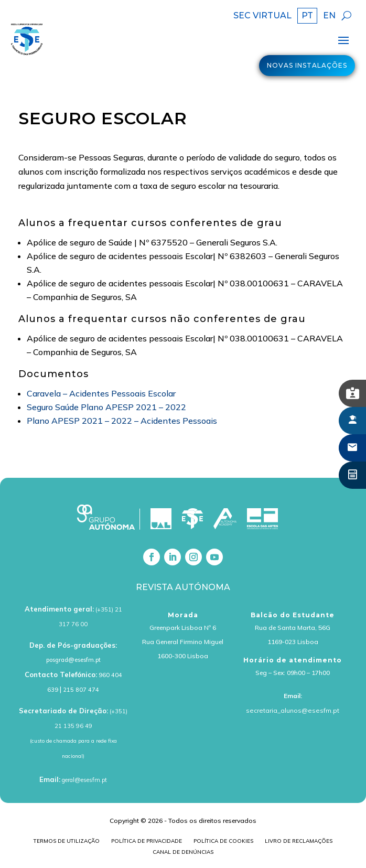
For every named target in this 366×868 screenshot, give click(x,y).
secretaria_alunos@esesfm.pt (293, 710)
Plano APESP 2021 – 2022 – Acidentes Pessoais (122, 421)
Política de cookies (223, 842)
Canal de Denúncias (183, 853)
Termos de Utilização (67, 842)
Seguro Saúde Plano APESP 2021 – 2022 (106, 407)
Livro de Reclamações (299, 842)
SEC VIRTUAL (262, 16)
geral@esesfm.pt (84, 780)
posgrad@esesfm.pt (73, 660)
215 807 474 (81, 690)
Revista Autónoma (183, 587)
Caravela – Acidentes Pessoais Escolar (101, 393)
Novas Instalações (307, 65)
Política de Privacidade (147, 842)
